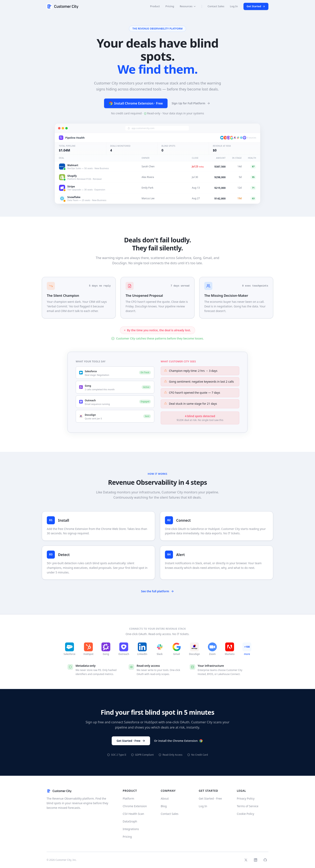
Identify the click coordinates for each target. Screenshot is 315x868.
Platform (128, 798)
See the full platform (157, 591)
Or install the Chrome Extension (178, 741)
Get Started (256, 6)
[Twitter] (246, 860)
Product (155, 6)
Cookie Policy (245, 814)
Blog (164, 806)
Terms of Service (248, 806)
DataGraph (130, 821)
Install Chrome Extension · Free (136, 104)
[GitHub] (265, 860)
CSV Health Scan (133, 814)
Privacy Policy (246, 798)
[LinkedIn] (256, 860)
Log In (234, 6)
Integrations (131, 829)
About (165, 798)
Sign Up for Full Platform (191, 103)
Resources (188, 6)
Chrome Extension (135, 806)
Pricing (170, 6)
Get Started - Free (210, 798)
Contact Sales (216, 6)
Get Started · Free (131, 741)
